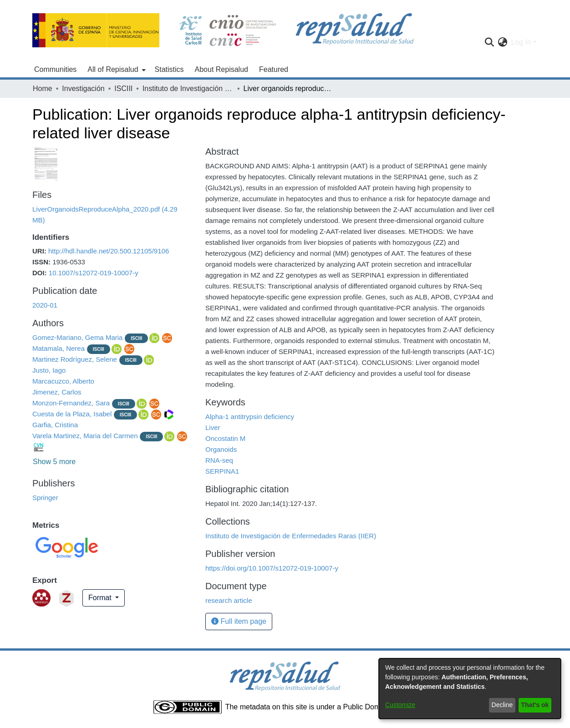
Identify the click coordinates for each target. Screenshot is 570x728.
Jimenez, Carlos (57, 392)
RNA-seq (219, 460)
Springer (45, 498)
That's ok (535, 705)
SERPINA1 (222, 471)
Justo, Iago (49, 370)
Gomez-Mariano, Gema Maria (77, 337)
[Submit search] (489, 42)
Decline (502, 705)
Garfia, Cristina (55, 425)
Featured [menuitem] (274, 69)
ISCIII (123, 88)
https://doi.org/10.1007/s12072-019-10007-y (272, 568)
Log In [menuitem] (521, 42)
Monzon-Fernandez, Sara (71, 403)
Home (43, 88)
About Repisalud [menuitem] (221, 69)
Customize (400, 705)
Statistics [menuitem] (169, 69)
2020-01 (45, 305)
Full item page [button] (239, 621)
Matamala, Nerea (59, 348)
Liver (213, 427)
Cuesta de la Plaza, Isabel (72, 414)
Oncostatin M (225, 438)
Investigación (83, 88)
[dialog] (470, 689)
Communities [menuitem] (55, 69)
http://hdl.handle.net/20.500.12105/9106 (109, 251)
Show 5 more (54, 462)
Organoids (221, 449)
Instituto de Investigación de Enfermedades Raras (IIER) (188, 88)
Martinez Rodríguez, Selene (75, 359)
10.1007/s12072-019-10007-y (94, 273)
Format (101, 598)
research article (229, 600)
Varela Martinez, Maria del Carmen (85, 436)
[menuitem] (115, 70)
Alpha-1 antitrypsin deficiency (250, 417)
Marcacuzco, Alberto (63, 381)
